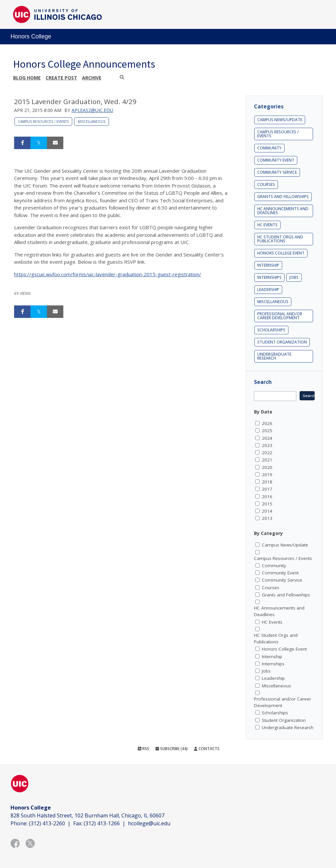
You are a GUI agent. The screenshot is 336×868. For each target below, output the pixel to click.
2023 (267, 445)
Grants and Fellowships (283, 197)
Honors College (31, 36)
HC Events (267, 225)
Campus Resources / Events (43, 122)
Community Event (276, 160)
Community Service (277, 172)
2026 (267, 423)
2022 (267, 453)
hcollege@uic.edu (149, 823)
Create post (61, 78)
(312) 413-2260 (47, 823)
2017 (267, 489)
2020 (267, 467)
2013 (267, 518)
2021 (267, 460)
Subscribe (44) (172, 749)
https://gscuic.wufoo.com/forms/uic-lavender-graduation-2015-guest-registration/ (108, 274)
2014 (267, 511)
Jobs (294, 277)
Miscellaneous (92, 122)
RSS (144, 749)
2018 (267, 482)
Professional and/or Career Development (280, 316)
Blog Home (27, 78)
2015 (267, 504)
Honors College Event (281, 253)
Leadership (268, 289)
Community (269, 148)
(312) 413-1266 (102, 823)
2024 (267, 438)
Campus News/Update (280, 120)
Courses (266, 184)
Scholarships (271, 330)
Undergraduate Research (274, 356)
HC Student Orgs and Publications (280, 239)
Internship (268, 265)
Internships (269, 277)
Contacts (207, 749)
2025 (267, 431)
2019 (267, 475)
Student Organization (282, 342)
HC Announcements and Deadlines (283, 211)
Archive (92, 78)
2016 (267, 497)
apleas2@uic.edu (92, 110)
